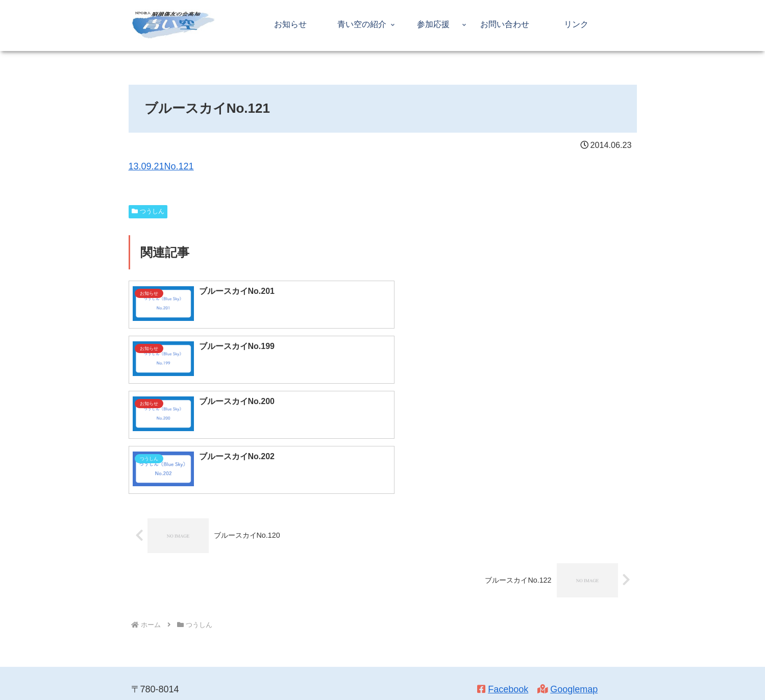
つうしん (148, 211)
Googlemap (574, 579)
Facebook (508, 579)
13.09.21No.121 (161, 166)
